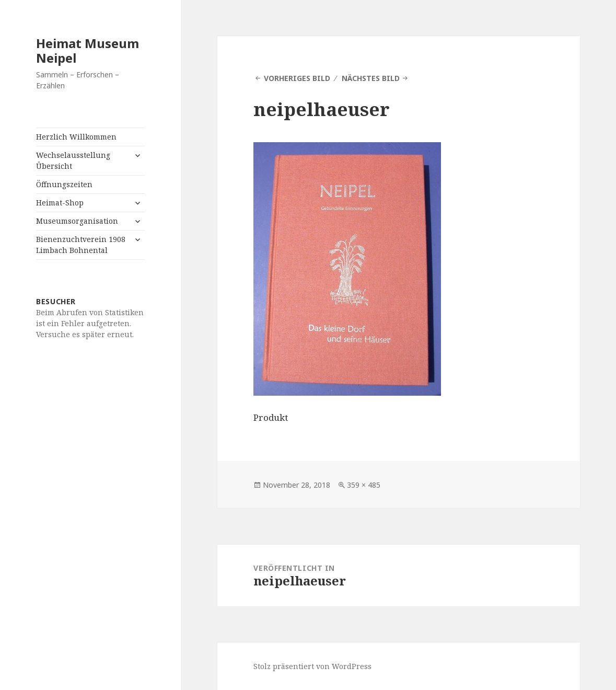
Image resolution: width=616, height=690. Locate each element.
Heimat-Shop (60, 203)
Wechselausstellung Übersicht (73, 160)
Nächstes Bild (371, 78)
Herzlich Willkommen (76, 137)
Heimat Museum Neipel (88, 50)
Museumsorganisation (77, 221)
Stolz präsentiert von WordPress (312, 666)
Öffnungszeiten (64, 184)
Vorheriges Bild (297, 78)
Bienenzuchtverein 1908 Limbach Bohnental (81, 245)
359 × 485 (364, 485)
